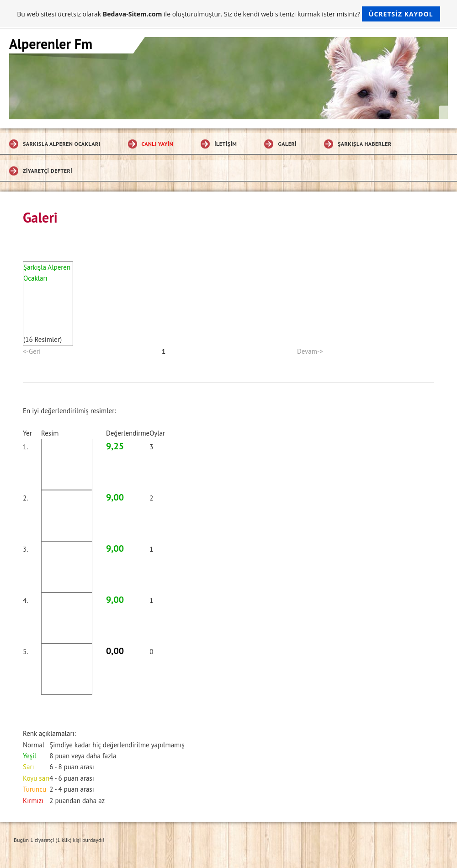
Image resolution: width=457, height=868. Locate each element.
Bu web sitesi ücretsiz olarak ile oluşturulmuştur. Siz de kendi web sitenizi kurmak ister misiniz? (228, 14)
